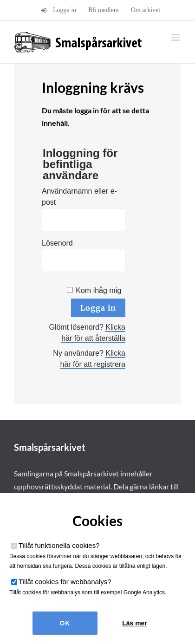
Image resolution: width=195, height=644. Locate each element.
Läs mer (135, 623)
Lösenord (57, 243)
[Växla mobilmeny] (176, 37)
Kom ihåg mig (98, 290)
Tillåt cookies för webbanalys (65, 582)
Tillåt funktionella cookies (59, 545)
